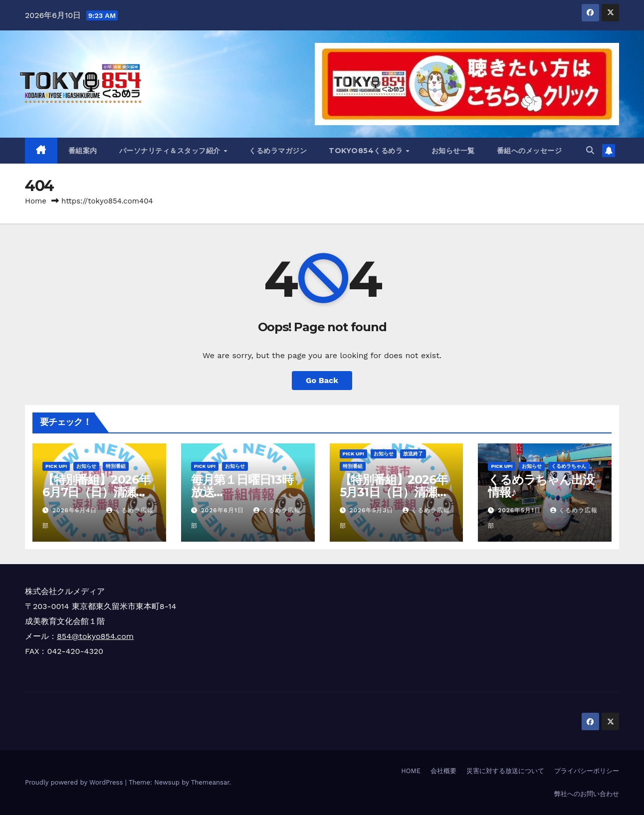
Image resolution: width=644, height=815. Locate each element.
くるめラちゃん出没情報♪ (541, 486)
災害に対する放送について (505, 771)
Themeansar (210, 782)
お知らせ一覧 (453, 151)
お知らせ (86, 466)
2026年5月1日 (521, 510)
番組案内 (83, 151)
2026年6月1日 (224, 510)
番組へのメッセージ (530, 151)
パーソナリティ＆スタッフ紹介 (171, 151)
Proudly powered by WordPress (75, 782)
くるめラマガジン (278, 151)
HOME (411, 771)
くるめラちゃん (569, 466)
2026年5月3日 (372, 510)
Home (36, 201)
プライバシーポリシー (587, 771)
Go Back (322, 380)
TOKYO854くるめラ (367, 151)
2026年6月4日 (76, 510)
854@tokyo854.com (95, 636)
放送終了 (413, 454)
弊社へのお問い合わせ (587, 794)
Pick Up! (56, 466)
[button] (590, 150)
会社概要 (443, 771)
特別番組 (116, 466)
